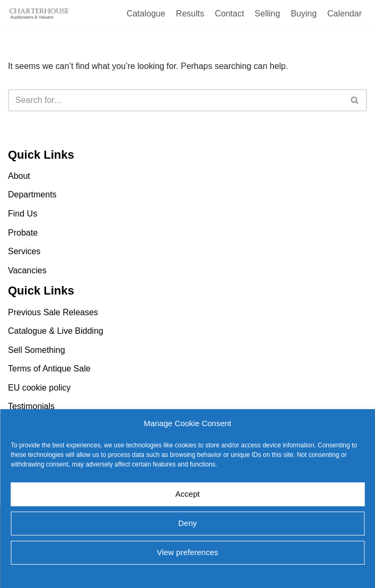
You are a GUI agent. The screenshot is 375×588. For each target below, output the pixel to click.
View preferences (188, 552)
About (19, 176)
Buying (304, 14)
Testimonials (31, 407)
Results (190, 14)
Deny (187, 523)
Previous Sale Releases (53, 312)
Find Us (23, 214)
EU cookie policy (162, 575)
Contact (229, 14)
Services (24, 251)
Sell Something (37, 350)
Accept (188, 494)
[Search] (176, 100)
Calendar (345, 14)
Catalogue (146, 14)
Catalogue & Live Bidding (56, 331)
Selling (267, 14)
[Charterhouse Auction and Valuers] (40, 14)
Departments (32, 195)
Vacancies (27, 270)
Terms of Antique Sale (49, 369)
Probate (23, 233)
